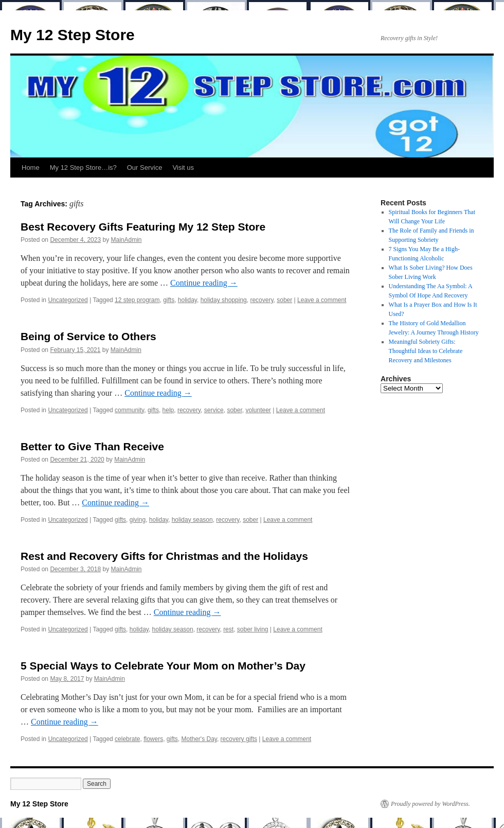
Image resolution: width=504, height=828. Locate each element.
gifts (169, 300)
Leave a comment (322, 300)
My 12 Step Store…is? (83, 168)
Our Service (145, 168)
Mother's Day (199, 739)
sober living (253, 629)
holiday (187, 300)
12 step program (137, 300)
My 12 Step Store (73, 35)
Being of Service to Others (88, 336)
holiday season (192, 520)
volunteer (258, 410)
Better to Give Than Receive (92, 446)
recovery (262, 300)
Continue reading (204, 283)
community (129, 410)
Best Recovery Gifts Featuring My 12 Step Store (143, 227)
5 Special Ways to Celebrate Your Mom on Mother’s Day (163, 666)
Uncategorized (68, 300)
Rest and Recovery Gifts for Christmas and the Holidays (164, 556)
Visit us (183, 168)
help (168, 410)
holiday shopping (224, 300)
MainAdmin (127, 240)
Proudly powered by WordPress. (430, 804)
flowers (153, 739)
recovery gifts (239, 739)
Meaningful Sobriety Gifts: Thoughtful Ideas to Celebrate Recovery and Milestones (426, 351)
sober (284, 300)
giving (138, 520)
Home (31, 168)
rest (228, 629)
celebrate (127, 739)
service (214, 410)
